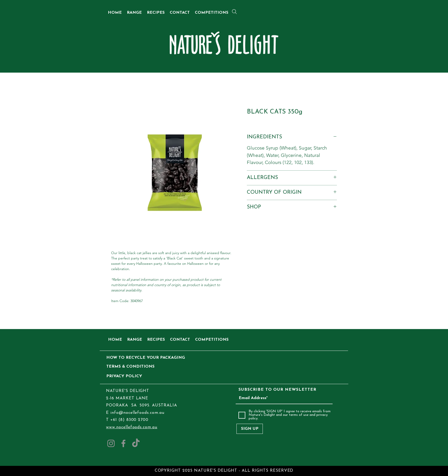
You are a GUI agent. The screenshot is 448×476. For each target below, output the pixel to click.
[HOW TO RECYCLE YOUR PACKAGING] (146, 358)
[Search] (234, 12)
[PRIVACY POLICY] (129, 376)
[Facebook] (123, 443)
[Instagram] (111, 443)
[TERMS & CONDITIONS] (130, 367)
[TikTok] (136, 443)
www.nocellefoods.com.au (132, 427)
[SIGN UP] (250, 429)
